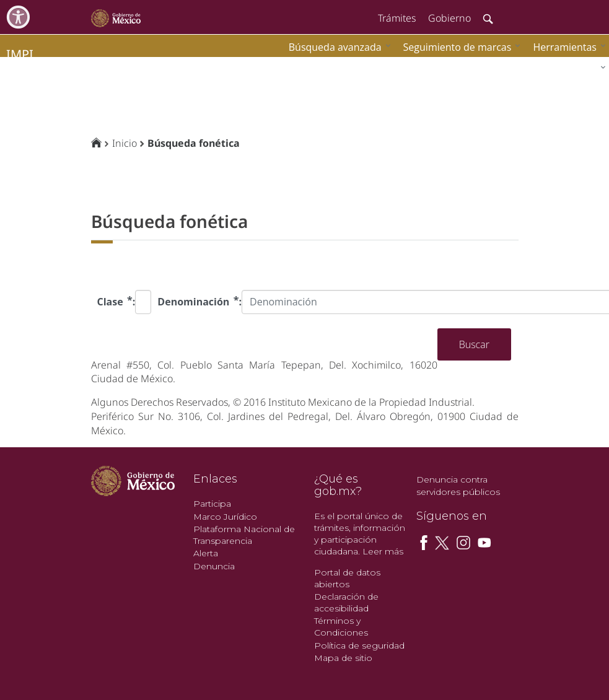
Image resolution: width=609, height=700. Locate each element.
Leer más (383, 551)
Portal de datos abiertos (347, 578)
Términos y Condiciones (341, 627)
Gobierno (449, 18)
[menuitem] (566, 47)
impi (20, 54)
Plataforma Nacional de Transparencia (244, 535)
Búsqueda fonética (194, 143)
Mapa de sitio (343, 658)
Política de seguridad (359, 645)
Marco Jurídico (225, 517)
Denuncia (214, 566)
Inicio (125, 143)
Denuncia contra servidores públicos (458, 486)
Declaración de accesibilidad (346, 602)
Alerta (206, 553)
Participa (212, 504)
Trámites (397, 18)
